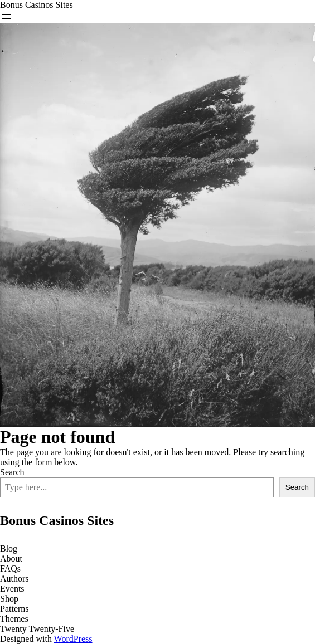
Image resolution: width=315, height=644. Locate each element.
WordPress (73, 639)
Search (12, 472)
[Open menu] (7, 17)
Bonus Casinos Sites (37, 5)
